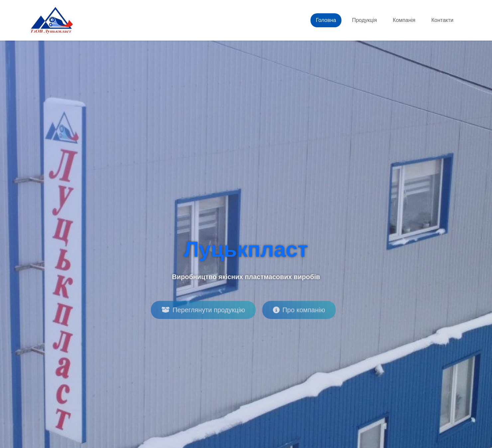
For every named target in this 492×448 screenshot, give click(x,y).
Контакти (442, 20)
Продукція (365, 20)
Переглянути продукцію (203, 312)
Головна (326, 20)
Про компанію (299, 312)
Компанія (404, 20)
